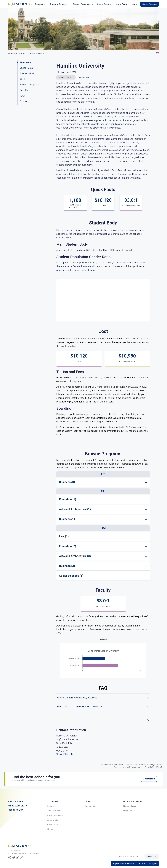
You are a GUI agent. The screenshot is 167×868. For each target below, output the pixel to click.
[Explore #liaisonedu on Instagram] (14, 855)
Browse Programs (30, 82)
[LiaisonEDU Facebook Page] (18, 855)
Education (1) (68, 497)
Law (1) (64, 534)
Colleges (51, 804)
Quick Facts (26, 66)
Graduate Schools (55, 808)
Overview (25, 60)
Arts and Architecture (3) (75, 554)
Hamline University (37, 51)
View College (83, 75)
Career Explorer (53, 818)
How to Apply (53, 822)
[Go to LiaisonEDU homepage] (18, 3)
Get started (149, 776)
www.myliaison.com (15, 848)
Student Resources (55, 813)
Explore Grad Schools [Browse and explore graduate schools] (124, 864)
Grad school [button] (66, 75)
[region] (83, 397)
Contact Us (90, 804)
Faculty (24, 88)
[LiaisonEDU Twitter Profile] (10, 855)
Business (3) (67, 480)
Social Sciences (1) (71, 573)
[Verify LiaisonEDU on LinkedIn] (22, 855)
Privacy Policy (16, 799)
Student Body (28, 71)
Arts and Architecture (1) (75, 507)
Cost (23, 77)
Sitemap (50, 827)
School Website (65, 752)
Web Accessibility (18, 804)
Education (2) (68, 544)
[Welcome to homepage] (20, 844)
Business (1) (67, 517)
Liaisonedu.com (130, 804)
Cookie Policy (16, 808)
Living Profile (129, 808)
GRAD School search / (19, 51)
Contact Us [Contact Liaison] (152, 854)
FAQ (22, 93)
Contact (24, 99)
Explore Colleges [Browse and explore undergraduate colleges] (148, 864)
